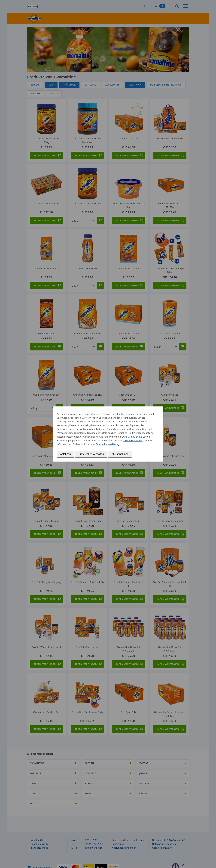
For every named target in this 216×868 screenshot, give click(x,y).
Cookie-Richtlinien (133, 440)
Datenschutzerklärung (107, 444)
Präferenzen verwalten (91, 454)
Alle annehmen (120, 454)
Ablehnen (66, 454)
